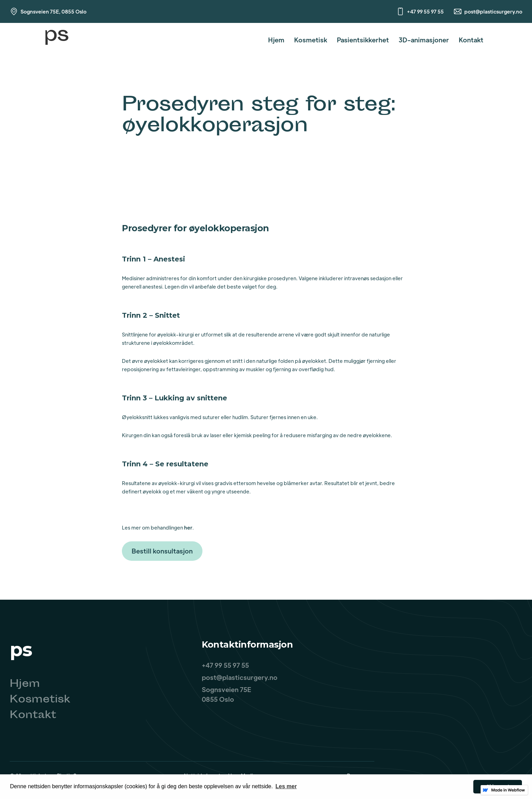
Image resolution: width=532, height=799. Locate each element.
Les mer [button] (286, 786)
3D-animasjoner (424, 40)
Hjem (276, 40)
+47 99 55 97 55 (425, 11)
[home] (56, 40)
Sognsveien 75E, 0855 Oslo (53, 11)
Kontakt (471, 40)
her (188, 527)
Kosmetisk (311, 40)
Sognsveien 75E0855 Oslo (226, 694)
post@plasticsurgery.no (493, 11)
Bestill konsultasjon (162, 551)
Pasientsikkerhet (363, 40)
